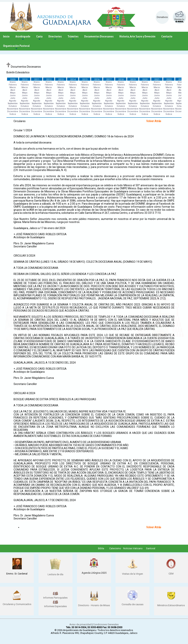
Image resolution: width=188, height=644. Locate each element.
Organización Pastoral (16, 47)
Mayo (13, 93)
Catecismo (115, 548)
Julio (13, 98)
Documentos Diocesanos (99, 38)
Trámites (73, 38)
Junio (13, 95)
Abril (13, 90)
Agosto (13, 101)
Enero (13, 82)
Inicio (6, 36)
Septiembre (13, 103)
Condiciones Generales (106, 624)
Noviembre (13, 109)
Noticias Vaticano (133, 548)
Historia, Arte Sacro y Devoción (137, 38)
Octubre (13, 106)
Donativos (162, 17)
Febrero (13, 85)
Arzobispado (23, 38)
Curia (39, 38)
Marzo (13, 87)
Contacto (167, 38)
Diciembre (13, 111)
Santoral (151, 548)
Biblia (101, 548)
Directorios (55, 38)
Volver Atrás (154, 121)
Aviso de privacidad (80, 624)
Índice (13, 114)
